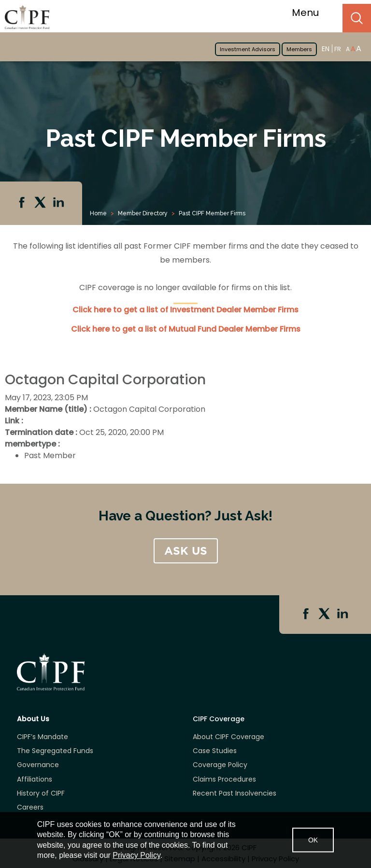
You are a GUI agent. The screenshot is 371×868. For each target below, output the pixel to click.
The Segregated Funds (55, 751)
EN (326, 49)
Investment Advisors (248, 49)
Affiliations (35, 779)
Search (357, 18)
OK (313, 840)
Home (98, 213)
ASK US (186, 551)
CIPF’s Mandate (43, 737)
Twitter (41, 203)
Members (299, 49)
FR (338, 49)
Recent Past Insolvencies (235, 793)
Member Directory (143, 213)
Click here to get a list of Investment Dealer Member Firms (185, 310)
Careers (30, 807)
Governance (38, 765)
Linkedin (59, 203)
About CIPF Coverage (228, 737)
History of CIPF (41, 793)
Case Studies (215, 751)
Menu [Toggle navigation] (311, 13)
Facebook (23, 203)
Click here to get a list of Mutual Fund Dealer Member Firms (186, 329)
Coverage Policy (220, 765)
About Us (33, 719)
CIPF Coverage (219, 719)
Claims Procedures (224, 779)
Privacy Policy (136, 855)
